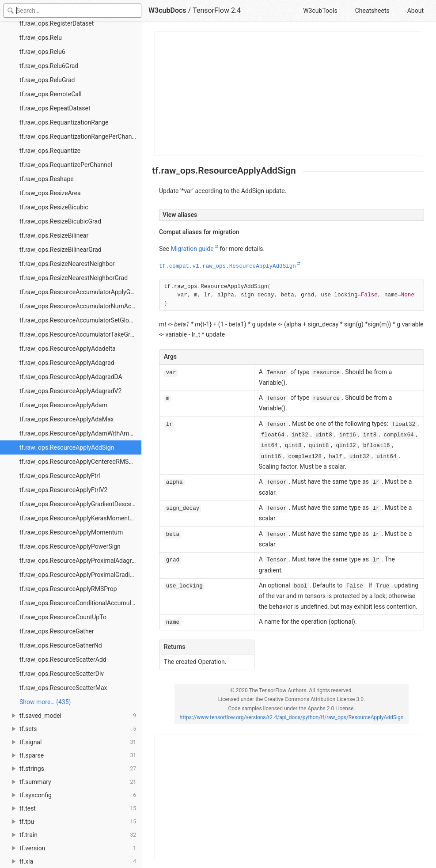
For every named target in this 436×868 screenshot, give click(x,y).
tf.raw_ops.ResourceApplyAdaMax (66, 419)
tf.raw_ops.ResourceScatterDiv (62, 674)
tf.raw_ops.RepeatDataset (55, 108)
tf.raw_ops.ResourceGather (57, 631)
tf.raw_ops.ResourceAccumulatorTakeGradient (80, 334)
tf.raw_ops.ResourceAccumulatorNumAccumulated (80, 306)
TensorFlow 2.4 (217, 10)
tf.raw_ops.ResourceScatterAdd (63, 660)
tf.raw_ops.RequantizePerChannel (66, 165)
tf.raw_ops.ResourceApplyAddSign (67, 447)
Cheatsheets (372, 11)
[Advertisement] (288, 94)
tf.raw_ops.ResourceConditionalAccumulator (80, 603)
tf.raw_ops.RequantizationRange (64, 122)
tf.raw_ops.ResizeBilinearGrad (61, 250)
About (415, 11)
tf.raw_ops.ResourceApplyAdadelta (68, 349)
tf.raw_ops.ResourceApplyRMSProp (68, 589)
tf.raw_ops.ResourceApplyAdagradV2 (70, 391)
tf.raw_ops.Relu (41, 38)
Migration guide (192, 249)
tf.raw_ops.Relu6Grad (49, 66)
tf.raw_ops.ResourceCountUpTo (63, 617)
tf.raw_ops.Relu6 (42, 52)
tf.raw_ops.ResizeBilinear (54, 235)
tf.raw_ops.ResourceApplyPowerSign (70, 546)
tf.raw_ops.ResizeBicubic (54, 207)
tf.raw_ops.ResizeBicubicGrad (60, 221)
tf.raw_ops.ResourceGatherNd (61, 645)
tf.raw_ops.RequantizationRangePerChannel (80, 136)
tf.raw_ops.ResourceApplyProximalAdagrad (79, 561)
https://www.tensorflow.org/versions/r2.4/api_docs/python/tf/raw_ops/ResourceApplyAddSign (292, 717)
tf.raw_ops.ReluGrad (47, 80)
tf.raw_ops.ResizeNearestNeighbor (67, 264)
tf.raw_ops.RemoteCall (51, 94)
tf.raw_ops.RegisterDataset (57, 23)
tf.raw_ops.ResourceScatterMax (63, 688)
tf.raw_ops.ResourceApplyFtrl (60, 476)
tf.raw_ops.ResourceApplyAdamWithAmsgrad (80, 433)
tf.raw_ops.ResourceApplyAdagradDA (71, 377)
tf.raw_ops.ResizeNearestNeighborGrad (74, 278)
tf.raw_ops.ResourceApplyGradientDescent (78, 504)
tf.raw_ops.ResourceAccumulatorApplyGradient (80, 292)
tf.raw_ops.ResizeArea (50, 193)
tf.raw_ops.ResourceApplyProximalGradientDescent (80, 575)
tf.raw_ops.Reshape (47, 179)
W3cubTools (320, 11)
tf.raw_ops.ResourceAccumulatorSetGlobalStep (80, 320)
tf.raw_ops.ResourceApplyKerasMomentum (79, 518)
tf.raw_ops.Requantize (50, 151)
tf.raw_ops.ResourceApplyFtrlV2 (63, 490)
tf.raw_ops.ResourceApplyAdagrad (67, 363)
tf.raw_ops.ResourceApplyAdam (63, 405)
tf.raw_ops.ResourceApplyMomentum (71, 532)
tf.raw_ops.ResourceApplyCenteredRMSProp (80, 462)
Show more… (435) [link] (45, 702)
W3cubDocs (167, 10)
